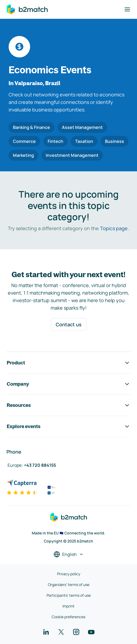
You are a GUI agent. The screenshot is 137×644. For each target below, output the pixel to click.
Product (68, 363)
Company (68, 384)
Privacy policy (69, 574)
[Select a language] (69, 554)
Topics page (114, 228)
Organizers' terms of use (69, 585)
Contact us (69, 324)
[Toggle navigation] (127, 9)
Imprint (68, 606)
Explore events (68, 426)
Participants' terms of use (69, 595)
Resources (68, 405)
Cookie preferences (68, 617)
